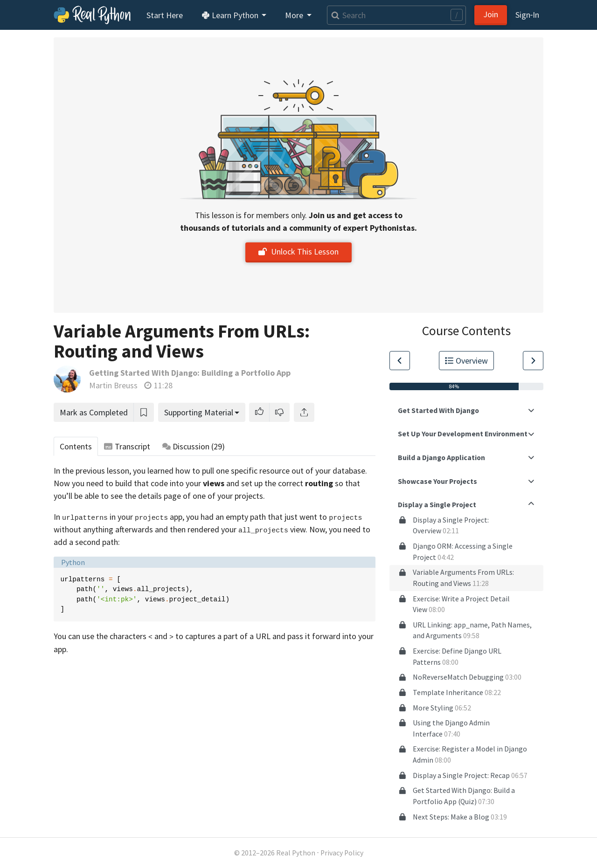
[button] (259, 412)
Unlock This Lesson (298, 251)
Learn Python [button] (231, 15)
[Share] (304, 412)
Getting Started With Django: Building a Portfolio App (190, 373)
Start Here (165, 15)
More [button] (295, 15)
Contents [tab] (76, 446)
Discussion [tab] (194, 446)
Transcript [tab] (127, 446)
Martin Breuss (113, 385)
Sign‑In (527, 15)
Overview (466, 361)
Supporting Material (199, 412)
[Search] (396, 15)
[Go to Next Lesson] (533, 361)
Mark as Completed (94, 412)
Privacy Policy (342, 853)
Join (491, 14)
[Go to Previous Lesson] (400, 361)
